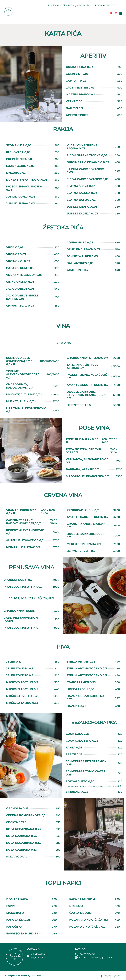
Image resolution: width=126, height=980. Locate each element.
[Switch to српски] (116, 13)
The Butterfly (36, 976)
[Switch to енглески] (111, 13)
